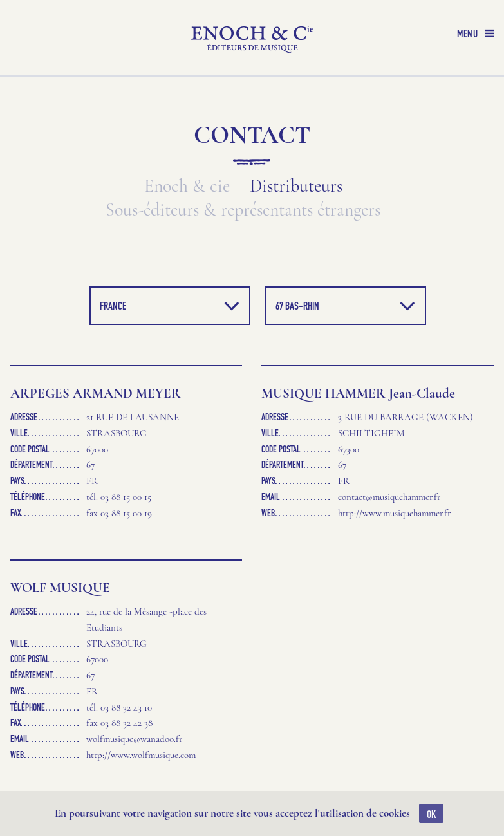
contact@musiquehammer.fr (389, 497)
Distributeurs (296, 186)
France (170, 306)
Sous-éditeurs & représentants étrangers (243, 210)
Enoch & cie (187, 186)
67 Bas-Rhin (346, 306)
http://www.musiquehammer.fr (394, 513)
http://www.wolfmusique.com (141, 755)
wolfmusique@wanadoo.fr (134, 739)
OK (431, 814)
